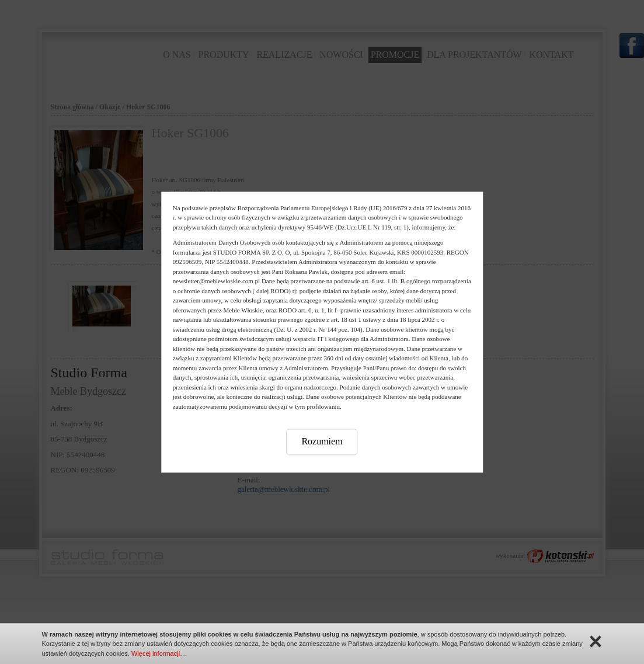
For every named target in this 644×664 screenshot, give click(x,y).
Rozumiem (322, 441)
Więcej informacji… (159, 653)
